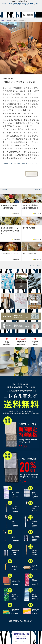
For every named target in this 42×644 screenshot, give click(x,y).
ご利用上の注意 (21, 636)
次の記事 (4, 190)
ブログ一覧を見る (37, 265)
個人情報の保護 (21, 638)
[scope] (6, 15)
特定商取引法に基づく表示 (21, 634)
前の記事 (38, 190)
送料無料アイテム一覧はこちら (21, 621)
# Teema (5, 163)
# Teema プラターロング (29, 163)
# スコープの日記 (15, 163)
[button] (39, 15)
